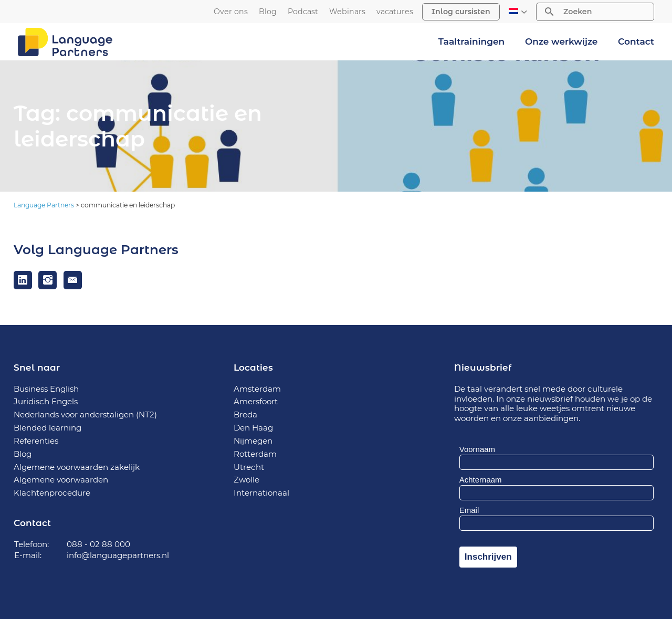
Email (469, 510)
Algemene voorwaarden (61, 480)
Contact (636, 41)
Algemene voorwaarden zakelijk (77, 467)
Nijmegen (253, 441)
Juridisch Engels (46, 401)
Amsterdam (257, 389)
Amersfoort (256, 401)
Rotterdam (255, 454)
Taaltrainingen (471, 41)
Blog (268, 12)
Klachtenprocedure (52, 493)
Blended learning (48, 428)
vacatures (395, 12)
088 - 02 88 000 (98, 544)
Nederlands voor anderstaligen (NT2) (85, 415)
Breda (245, 415)
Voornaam (477, 449)
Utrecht (249, 467)
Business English (46, 389)
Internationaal (261, 493)
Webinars (347, 12)
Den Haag (253, 428)
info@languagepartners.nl (118, 555)
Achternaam (481, 480)
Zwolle (246, 480)
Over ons (231, 12)
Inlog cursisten (461, 12)
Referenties (36, 441)
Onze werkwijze (561, 41)
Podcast (303, 12)
